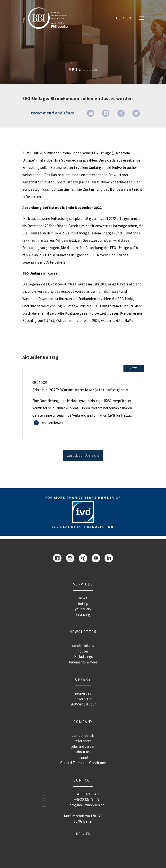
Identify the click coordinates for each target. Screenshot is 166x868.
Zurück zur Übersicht (83, 455)
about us (83, 752)
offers (83, 679)
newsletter (83, 632)
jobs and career (83, 746)
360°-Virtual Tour (83, 704)
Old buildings (83, 657)
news (83, 598)
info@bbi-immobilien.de (87, 805)
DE (118, 18)
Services (83, 584)
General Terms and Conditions (83, 763)
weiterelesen (52, 423)
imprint (83, 757)
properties (83, 693)
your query (83, 609)
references (83, 741)
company (83, 722)
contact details (83, 735)
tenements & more (83, 662)
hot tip (83, 604)
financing (83, 614)
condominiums (83, 646)
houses (83, 651)
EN (129, 18)
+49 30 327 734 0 (87, 794)
